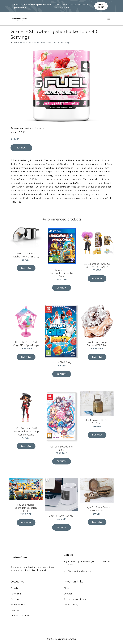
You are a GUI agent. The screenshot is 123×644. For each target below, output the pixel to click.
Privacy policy (71, 605)
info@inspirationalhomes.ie (78, 571)
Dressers (39, 128)
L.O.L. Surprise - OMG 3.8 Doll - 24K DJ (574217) (97, 265)
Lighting (15, 610)
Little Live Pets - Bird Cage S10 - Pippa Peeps (26, 344)
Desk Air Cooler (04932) (61, 516)
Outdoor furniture (20, 616)
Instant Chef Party (61, 362)
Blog (66, 588)
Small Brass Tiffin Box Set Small (97, 422)
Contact (68, 594)
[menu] (109, 19)
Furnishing (16, 594)
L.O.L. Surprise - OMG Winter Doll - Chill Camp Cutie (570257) (26, 432)
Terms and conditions (75, 599)
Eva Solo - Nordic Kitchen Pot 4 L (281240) (26, 255)
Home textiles (18, 605)
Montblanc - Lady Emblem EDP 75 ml (97, 344)
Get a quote (101, 6)
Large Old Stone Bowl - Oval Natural (97, 509)
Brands (14, 588)
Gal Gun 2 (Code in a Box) (61, 448)
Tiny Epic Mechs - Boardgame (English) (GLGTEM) (26, 508)
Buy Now (21, 148)
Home (14, 43)
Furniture (28, 128)
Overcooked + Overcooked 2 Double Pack (62, 273)
